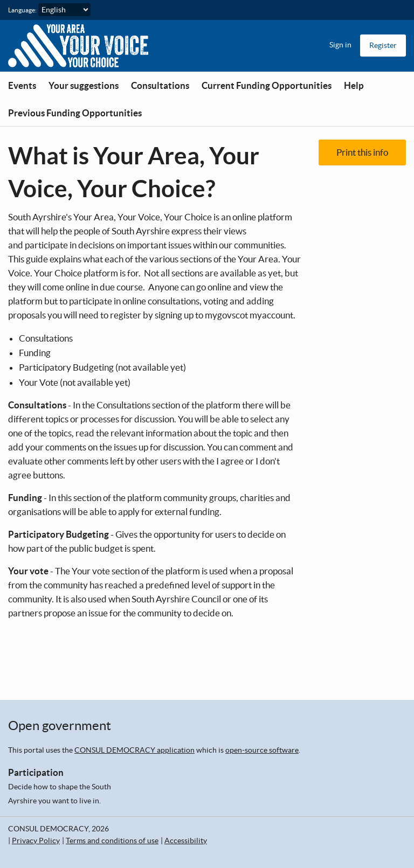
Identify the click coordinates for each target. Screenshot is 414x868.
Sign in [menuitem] (340, 45)
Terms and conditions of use (112, 841)
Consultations (160, 85)
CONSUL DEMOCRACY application (134, 750)
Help (354, 85)
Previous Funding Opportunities (75, 113)
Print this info (362, 152)
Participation (36, 772)
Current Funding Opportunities (267, 85)
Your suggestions (84, 85)
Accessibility (186, 841)
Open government (60, 725)
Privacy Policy (36, 841)
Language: (22, 10)
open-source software (262, 750)
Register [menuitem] (383, 45)
